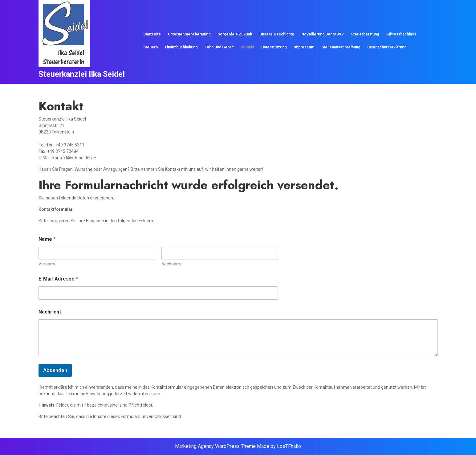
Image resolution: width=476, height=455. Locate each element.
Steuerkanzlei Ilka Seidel (82, 74)
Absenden (55, 370)
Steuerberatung (365, 34)
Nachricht (50, 312)
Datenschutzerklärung (387, 47)
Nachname (172, 264)
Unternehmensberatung (189, 34)
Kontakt (247, 47)
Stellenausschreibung (341, 47)
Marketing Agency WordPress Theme (215, 446)
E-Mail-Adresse (58, 279)
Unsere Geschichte (277, 34)
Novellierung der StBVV (323, 34)
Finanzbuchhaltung (181, 47)
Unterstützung (274, 47)
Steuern (151, 47)
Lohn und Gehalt (219, 47)
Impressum (304, 47)
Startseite (152, 34)
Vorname (48, 264)
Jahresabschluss (401, 34)
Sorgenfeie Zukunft (235, 34)
